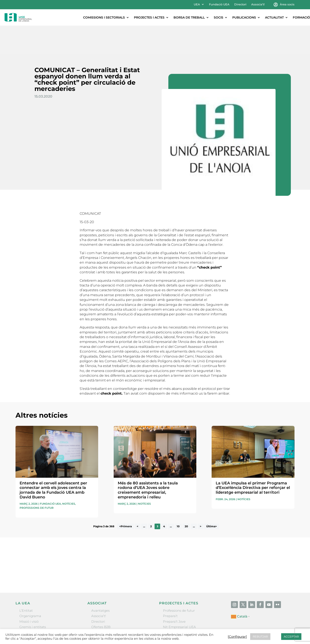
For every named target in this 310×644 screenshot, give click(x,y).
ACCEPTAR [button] (291, 636)
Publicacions (244, 17)
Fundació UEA (219, 4)
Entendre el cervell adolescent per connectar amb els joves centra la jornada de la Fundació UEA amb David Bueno (53, 462)
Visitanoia (171, 615)
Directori (240, 4)
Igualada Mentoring (179, 609)
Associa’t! (258, 4)
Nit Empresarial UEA (179, 598)
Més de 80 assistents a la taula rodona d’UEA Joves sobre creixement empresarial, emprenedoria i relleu (148, 462)
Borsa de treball (189, 17)
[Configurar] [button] (237, 637)
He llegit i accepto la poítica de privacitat (217, 539)
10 (178, 498)
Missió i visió (29, 593)
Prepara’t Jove (174, 593)
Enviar (285, 547)
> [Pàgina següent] (201, 498)
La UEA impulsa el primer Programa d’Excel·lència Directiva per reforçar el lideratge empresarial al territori (253, 459)
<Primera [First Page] (126, 498)
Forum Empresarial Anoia (184, 604)
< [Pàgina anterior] (137, 498)
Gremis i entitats (33, 598)
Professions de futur (37, 479)
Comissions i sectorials (104, 17)
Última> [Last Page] (212, 498)
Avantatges (100, 582)
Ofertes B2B (101, 598)
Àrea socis (287, 4)
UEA (197, 4)
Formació (301, 17)
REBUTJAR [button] (260, 636)
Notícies (69, 475)
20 (186, 498)
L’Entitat (26, 582)
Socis (219, 17)
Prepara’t (170, 587)
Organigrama (30, 587)
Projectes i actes (149, 17)
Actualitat (274, 17)
